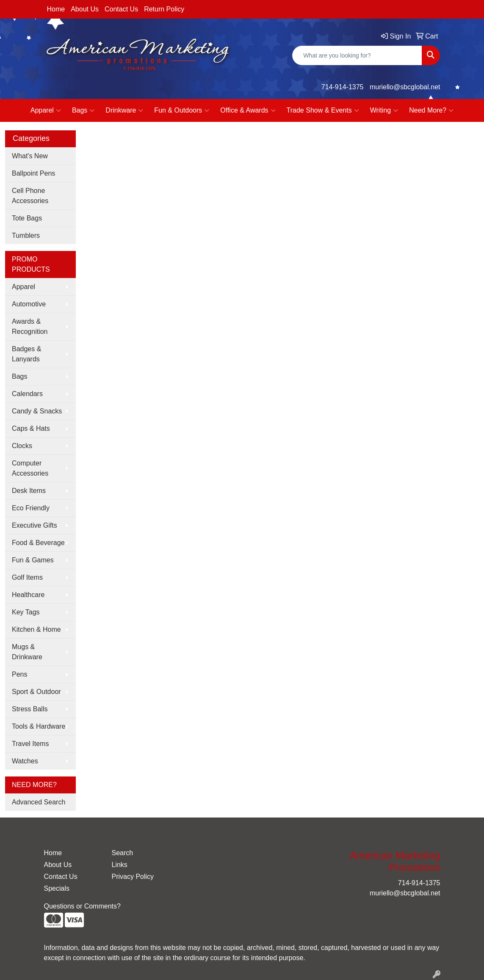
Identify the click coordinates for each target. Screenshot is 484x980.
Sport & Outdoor (36, 692)
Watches (25, 761)
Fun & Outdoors (182, 110)
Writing (384, 110)
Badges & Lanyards (26, 354)
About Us (85, 9)
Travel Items (30, 744)
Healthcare (28, 595)
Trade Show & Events (323, 110)
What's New (30, 156)
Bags (83, 110)
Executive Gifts (35, 525)
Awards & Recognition (30, 326)
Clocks (22, 446)
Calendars (27, 394)
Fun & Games (33, 560)
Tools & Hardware (39, 726)
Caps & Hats (31, 428)
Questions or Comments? (82, 906)
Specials (57, 888)
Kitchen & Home (36, 629)
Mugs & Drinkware (27, 652)
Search (122, 853)
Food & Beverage (38, 543)
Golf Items (27, 577)
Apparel (46, 110)
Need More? (431, 110)
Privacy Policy (133, 877)
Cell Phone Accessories (30, 196)
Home (56, 9)
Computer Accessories (30, 468)
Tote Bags (27, 218)
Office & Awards (248, 110)
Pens (19, 674)
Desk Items (29, 491)
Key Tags (26, 612)
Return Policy (164, 9)
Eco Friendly (31, 508)
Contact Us (121, 9)
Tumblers (26, 235)
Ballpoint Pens (33, 173)
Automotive (29, 304)
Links (119, 865)
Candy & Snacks (37, 411)
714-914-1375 (343, 87)
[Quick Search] (357, 55)
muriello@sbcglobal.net (405, 87)
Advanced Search (39, 802)
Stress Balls (30, 709)
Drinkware (124, 110)
